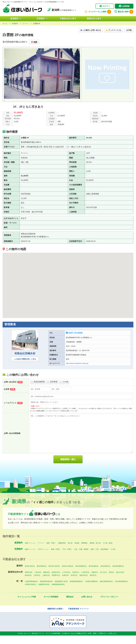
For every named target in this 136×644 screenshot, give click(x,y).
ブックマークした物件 (98, 12)
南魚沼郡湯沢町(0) (106, 590)
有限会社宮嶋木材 (25, 362)
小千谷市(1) (66, 581)
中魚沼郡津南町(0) (121, 590)
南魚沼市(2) (84, 584)
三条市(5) (38, 581)
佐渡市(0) (65, 584)
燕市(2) (111, 581)
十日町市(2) (85, 581)
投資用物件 (104, 558)
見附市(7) (95, 581)
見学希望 (52, 390)
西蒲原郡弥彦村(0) (46, 590)
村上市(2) (103, 581)
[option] (42, 74)
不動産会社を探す (68, 19)
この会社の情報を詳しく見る (25, 367)
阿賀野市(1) (56, 584)
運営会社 (70, 605)
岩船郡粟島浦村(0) (58, 593)
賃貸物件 (16, 19)
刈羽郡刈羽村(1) (31, 593)
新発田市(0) (56, 581)
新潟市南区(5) (94, 575)
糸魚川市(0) (120, 581)
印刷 (129, 30)
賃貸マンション (30, 551)
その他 (64, 390)
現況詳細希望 (38, 390)
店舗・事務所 (84, 558)
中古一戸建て (67, 558)
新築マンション (30, 558)
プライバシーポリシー (109, 605)
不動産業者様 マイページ (78, 617)
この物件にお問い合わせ (91, 30)
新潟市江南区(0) (68, 575)
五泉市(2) (37, 584)
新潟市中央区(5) (54, 575)
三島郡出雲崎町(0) (91, 590)
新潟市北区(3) (30, 575)
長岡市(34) (29, 581)
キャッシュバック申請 (27, 605)
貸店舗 (77, 551)
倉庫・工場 (95, 558)
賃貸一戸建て (51, 551)
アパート (41, 551)
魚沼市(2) (74, 584)
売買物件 (42, 19)
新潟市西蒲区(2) (118, 575)
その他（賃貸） (108, 551)
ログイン (105, 6)
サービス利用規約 (51, 605)
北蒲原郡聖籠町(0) (31, 590)
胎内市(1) (93, 584)
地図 (34, 42)
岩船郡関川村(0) (44, 593)
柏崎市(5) (46, 581)
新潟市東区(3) (42, 575)
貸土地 (70, 551)
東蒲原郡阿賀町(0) (76, 590)
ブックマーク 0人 (114, 30)
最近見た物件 (124, 12)
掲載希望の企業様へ (56, 617)
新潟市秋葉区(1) (81, 575)
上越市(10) (46, 584)
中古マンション (43, 558)
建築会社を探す (94, 19)
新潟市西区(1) (105, 575)
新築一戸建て (56, 558)
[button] (68, 291)
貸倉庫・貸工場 (95, 551)
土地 (76, 558)
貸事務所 (84, 551)
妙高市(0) (28, 584)
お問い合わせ (87, 605)
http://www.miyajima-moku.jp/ (77, 372)
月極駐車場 (62, 551)
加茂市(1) (76, 581)
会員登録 (124, 6)
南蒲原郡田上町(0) (61, 590)
